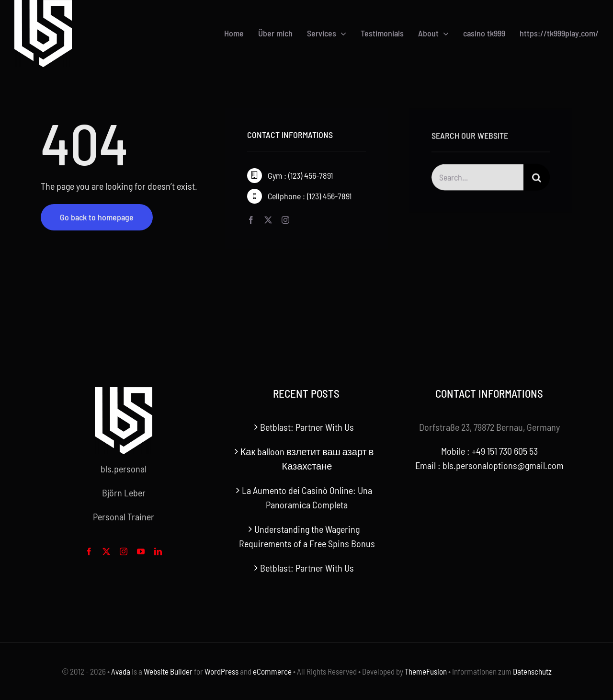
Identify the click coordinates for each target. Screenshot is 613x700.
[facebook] (251, 220)
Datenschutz (532, 671)
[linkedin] (158, 551)
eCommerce (272, 671)
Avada (121, 671)
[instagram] (285, 220)
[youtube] (141, 551)
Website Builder (168, 671)
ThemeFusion (426, 671)
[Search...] (478, 178)
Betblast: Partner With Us (307, 427)
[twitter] (268, 220)
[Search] (537, 178)
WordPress (221, 671)
